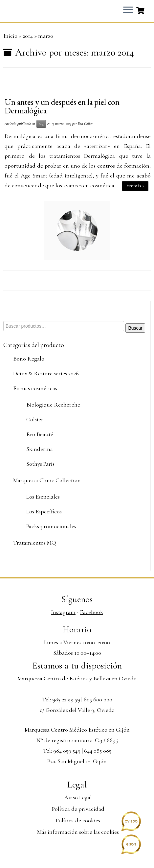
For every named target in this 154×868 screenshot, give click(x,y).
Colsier (35, 419)
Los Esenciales (43, 497)
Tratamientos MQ (35, 543)
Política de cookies (78, 820)
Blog (41, 124)
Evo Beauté (40, 434)
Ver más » (135, 186)
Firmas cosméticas (35, 388)
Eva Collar (85, 124)
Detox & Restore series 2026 (46, 373)
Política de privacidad (78, 809)
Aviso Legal (78, 797)
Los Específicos (44, 511)
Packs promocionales (51, 526)
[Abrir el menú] (128, 10)
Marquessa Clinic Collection (47, 480)
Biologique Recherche (53, 405)
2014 (28, 36)
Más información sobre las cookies (78, 832)
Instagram (63, 612)
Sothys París (40, 464)
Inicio (10, 36)
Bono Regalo (29, 359)
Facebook (91, 612)
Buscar (135, 328)
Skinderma (40, 449)
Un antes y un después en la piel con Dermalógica (62, 106)
